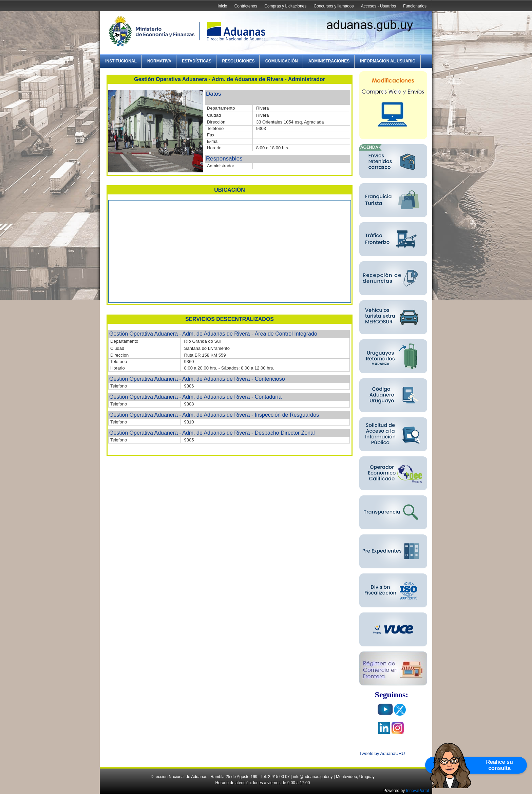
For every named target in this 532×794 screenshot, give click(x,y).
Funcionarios (415, 6)
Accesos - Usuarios (378, 6)
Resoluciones (238, 61)
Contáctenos (246, 6)
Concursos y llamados (334, 6)
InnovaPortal (417, 791)
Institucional (121, 61)
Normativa (159, 61)
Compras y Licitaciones (285, 6)
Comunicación (282, 61)
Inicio (222, 6)
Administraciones (329, 61)
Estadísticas (197, 61)
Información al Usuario (388, 61)
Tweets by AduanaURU (382, 753)
